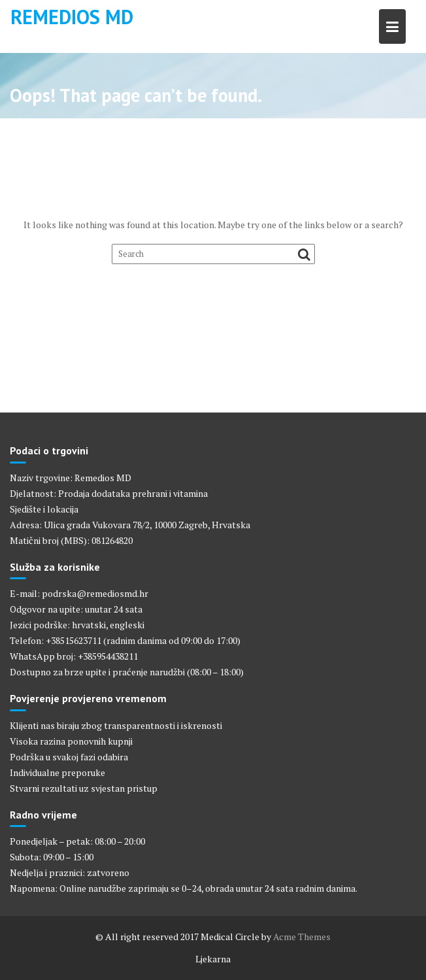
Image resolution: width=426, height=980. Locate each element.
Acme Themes (302, 937)
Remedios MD (72, 17)
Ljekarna (213, 959)
